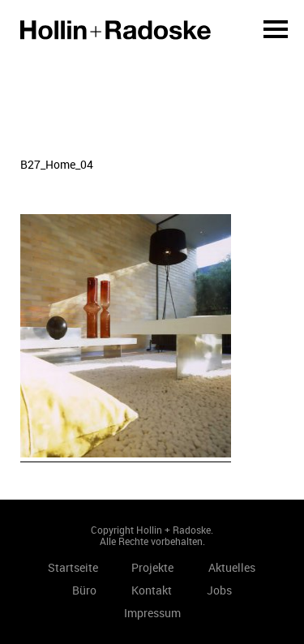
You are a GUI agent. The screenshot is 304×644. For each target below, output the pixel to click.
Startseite (116, 30)
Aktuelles (232, 567)
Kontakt (152, 590)
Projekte (152, 567)
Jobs (219, 590)
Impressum (152, 613)
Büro (84, 590)
